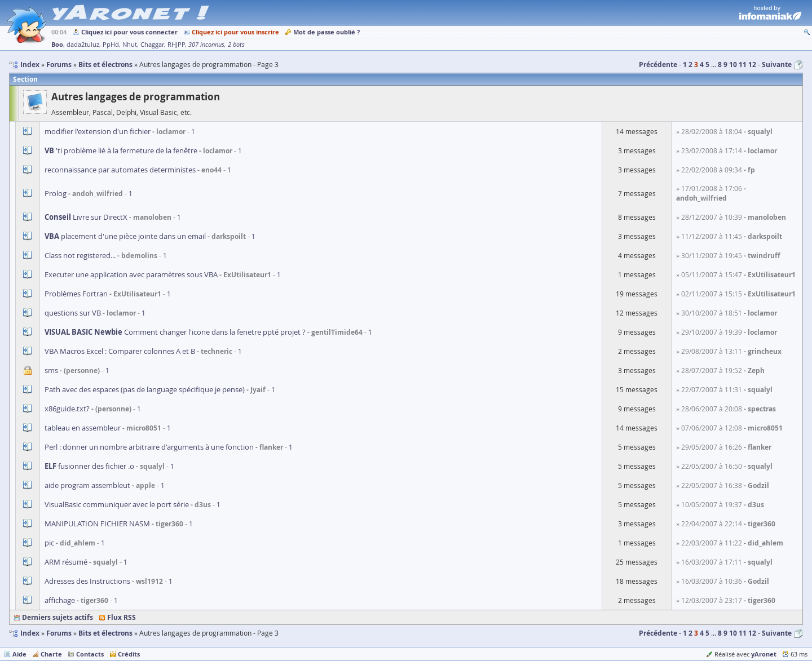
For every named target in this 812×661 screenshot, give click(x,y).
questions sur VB (73, 313)
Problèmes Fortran (76, 294)
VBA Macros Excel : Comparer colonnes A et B (120, 351)
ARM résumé (66, 562)
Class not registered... (80, 255)
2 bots (236, 45)
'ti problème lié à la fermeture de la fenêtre (121, 150)
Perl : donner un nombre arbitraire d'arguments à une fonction (149, 447)
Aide (19, 654)
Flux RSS (122, 617)
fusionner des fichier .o (89, 466)
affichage (60, 600)
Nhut (130, 45)
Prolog (56, 193)
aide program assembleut (88, 485)
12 (752, 65)
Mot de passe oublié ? (326, 32)
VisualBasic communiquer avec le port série (117, 504)
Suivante (777, 65)
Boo (57, 44)
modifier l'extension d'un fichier (98, 131)
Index (30, 633)
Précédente (658, 65)
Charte (51, 654)
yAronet (764, 654)
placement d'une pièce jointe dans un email (126, 236)
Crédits (129, 654)
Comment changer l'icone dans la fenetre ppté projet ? (175, 332)
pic (49, 543)
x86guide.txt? (67, 409)
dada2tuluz (83, 45)
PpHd (111, 45)
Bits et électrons (105, 633)
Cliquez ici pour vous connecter (129, 32)
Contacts (90, 654)
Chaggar (152, 45)
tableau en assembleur (83, 428)
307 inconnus (206, 45)
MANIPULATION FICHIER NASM (97, 524)
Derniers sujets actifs (58, 617)
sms (52, 370)
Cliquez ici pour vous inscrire (235, 32)
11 (743, 65)
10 (733, 65)
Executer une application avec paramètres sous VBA (131, 274)
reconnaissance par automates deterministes (120, 170)
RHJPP (176, 45)
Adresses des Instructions (87, 581)
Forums (59, 633)
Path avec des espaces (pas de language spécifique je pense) (145, 389)
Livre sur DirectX (86, 217)
